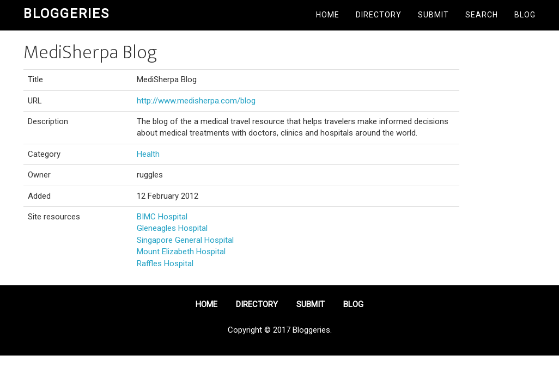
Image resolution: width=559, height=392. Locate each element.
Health (148, 154)
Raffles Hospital (165, 264)
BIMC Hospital (162, 217)
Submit (433, 15)
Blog (525, 15)
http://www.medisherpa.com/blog (196, 101)
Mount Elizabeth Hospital (181, 252)
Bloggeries (66, 14)
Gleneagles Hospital (172, 228)
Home (328, 15)
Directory (379, 15)
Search (482, 15)
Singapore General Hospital (185, 240)
